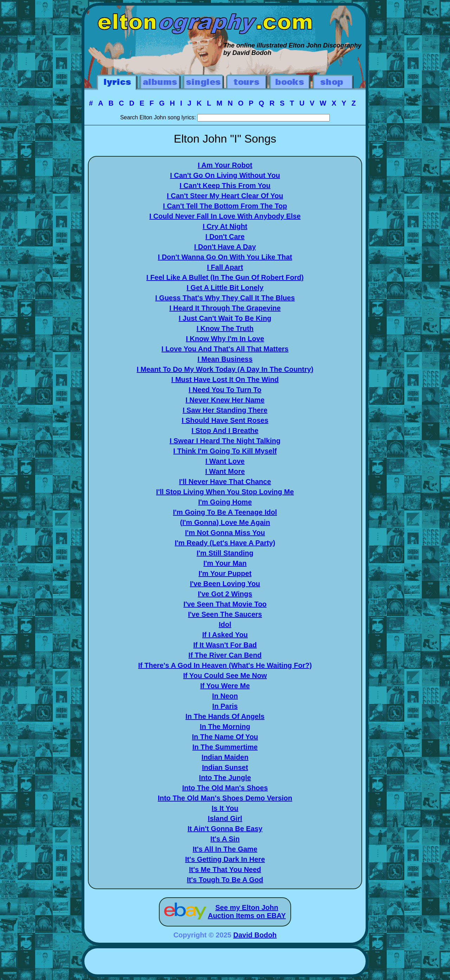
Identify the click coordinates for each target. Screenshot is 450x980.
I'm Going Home (225, 502)
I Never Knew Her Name (225, 400)
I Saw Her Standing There (225, 410)
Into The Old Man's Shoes (225, 788)
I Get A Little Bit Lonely (225, 288)
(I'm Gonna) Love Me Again (225, 522)
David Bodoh (255, 935)
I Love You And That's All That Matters (225, 349)
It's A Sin (225, 839)
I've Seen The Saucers (225, 614)
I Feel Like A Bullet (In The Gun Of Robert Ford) (225, 277)
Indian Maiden (225, 757)
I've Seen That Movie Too (225, 604)
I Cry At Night (225, 226)
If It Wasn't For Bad (225, 645)
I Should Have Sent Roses (225, 420)
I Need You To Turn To (225, 390)
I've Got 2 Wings (225, 594)
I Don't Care (225, 237)
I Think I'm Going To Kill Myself (225, 451)
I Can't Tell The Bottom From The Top (225, 206)
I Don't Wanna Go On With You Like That (225, 257)
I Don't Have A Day (225, 247)
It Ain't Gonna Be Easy (225, 829)
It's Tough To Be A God (225, 880)
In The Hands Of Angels (225, 716)
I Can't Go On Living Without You (225, 175)
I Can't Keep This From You (225, 186)
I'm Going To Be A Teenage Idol (225, 512)
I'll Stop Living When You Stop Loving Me (225, 492)
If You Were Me (225, 686)
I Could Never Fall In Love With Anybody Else (225, 216)
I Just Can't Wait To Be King (225, 318)
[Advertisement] (225, 962)
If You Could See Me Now (225, 676)
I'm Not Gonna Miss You (225, 533)
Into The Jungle (225, 778)
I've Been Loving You (225, 584)
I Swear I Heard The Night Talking (225, 441)
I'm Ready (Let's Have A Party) (225, 543)
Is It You (225, 808)
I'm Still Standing (225, 553)
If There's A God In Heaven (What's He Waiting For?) (225, 665)
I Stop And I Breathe (225, 431)
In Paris (225, 706)
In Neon (225, 696)
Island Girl (225, 818)
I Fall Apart (225, 267)
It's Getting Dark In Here (225, 859)
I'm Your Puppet (225, 573)
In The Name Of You (225, 737)
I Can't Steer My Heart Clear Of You (225, 196)
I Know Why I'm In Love (225, 339)
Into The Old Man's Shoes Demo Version (225, 798)
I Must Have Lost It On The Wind (225, 379)
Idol (225, 624)
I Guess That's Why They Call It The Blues (225, 298)
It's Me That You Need (225, 869)
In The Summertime (225, 747)
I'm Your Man (225, 563)
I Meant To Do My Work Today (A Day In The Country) (225, 369)
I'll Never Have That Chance (225, 482)
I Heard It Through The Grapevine (225, 308)
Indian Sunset (225, 767)
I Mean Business (225, 359)
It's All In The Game (225, 849)
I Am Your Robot (225, 165)
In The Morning (225, 727)
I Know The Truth (225, 328)
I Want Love (225, 461)
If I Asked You (225, 635)
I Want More (225, 471)
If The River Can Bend (225, 655)
